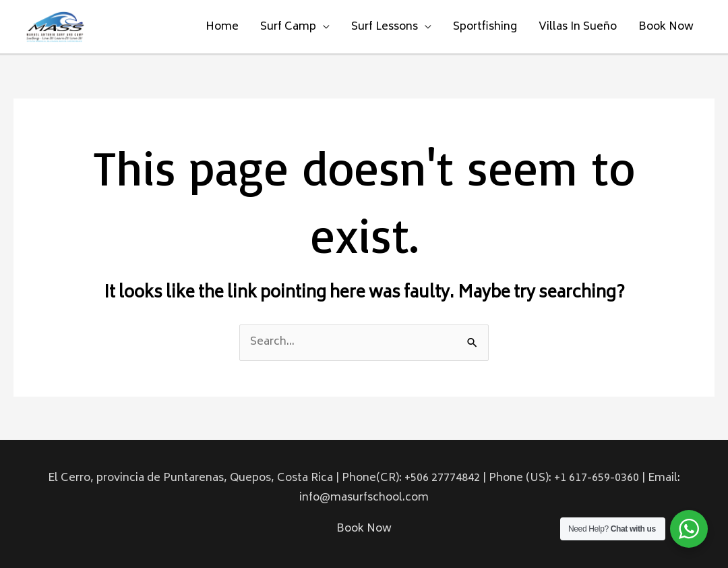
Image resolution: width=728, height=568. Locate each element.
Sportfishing (485, 27)
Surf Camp (288, 27)
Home (222, 27)
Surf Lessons (385, 27)
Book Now (666, 27)
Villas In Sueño (578, 27)
